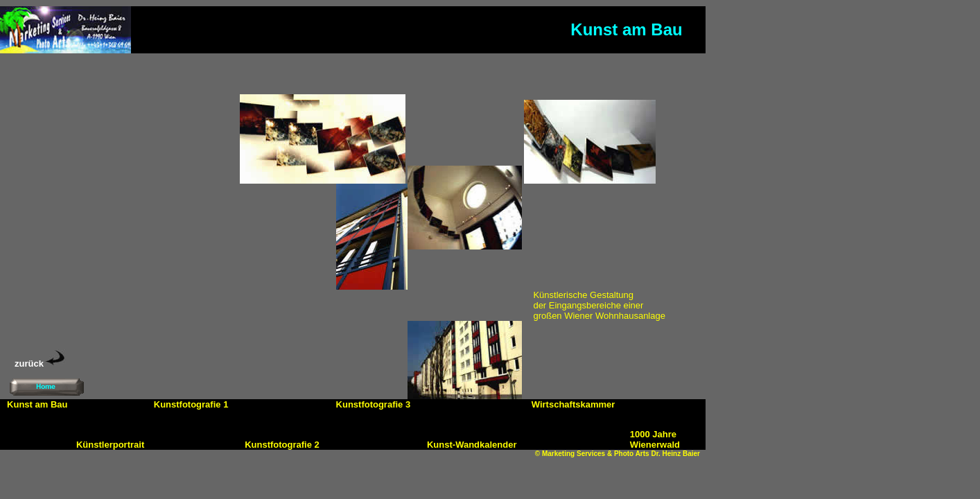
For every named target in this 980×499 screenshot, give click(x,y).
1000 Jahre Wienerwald (655, 439)
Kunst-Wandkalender (472, 445)
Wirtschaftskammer (574, 404)
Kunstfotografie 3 (374, 404)
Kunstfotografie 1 (191, 404)
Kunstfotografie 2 (282, 445)
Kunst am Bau (37, 404)
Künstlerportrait (110, 445)
